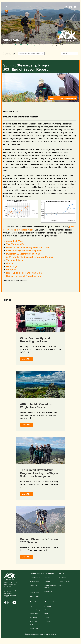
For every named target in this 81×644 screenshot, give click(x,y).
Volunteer (47, 617)
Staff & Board (34, 614)
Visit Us (61, 585)
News (32, 606)
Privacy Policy (34, 629)
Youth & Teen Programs (37, 589)
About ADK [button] (34, 602)
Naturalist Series (35, 596)
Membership (48, 606)
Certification (48, 621)
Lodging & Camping (65, 581)
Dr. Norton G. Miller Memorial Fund (23, 254)
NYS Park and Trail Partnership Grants (25, 273)
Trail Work (47, 581)
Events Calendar (35, 578)
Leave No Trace (49, 591)
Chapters (47, 610)
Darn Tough (12, 266)
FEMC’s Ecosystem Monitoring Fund (24, 251)
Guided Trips (34, 585)
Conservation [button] (49, 574)
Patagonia (11, 270)
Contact (32, 625)
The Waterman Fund (16, 244)
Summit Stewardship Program (26, 45)
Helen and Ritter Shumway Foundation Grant (28, 247)
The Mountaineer (15, 260)
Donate (46, 614)
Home (5, 45)
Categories (9, 53)
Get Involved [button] (49, 602)
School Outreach (35, 593)
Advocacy (47, 578)
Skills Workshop (34, 581)
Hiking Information (64, 589)
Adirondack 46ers (15, 241)
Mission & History (35, 610)
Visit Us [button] (62, 574)
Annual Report (34, 617)
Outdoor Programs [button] (37, 574)
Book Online (62, 578)
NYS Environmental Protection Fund (24, 276)
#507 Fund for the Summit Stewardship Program (30, 257)
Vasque (10, 263)
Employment (34, 621)
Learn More (27, 359)
